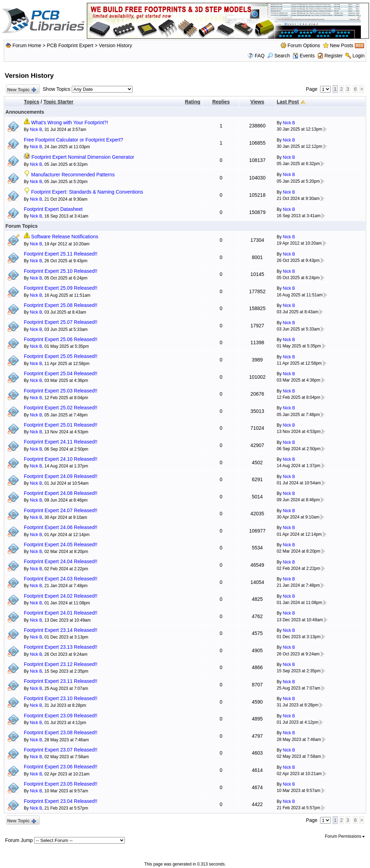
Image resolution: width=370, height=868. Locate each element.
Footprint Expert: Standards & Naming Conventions (87, 192)
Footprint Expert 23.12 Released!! (61, 664)
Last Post (288, 102)
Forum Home (27, 45)
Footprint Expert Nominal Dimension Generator (83, 157)
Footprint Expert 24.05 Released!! (61, 545)
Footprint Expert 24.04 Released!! (61, 561)
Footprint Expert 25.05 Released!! (61, 356)
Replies (221, 102)
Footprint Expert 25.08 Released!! (61, 305)
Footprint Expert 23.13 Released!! (61, 647)
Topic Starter (58, 102)
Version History (115, 45)
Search (279, 56)
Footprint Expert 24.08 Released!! (61, 493)
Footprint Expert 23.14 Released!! (61, 630)
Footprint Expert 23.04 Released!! (61, 801)
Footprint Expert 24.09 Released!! (61, 476)
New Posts (342, 45)
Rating (193, 102)
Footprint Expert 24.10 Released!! (61, 459)
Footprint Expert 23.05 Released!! (61, 784)
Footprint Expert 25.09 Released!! (61, 288)
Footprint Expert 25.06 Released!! (61, 339)
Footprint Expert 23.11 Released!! (61, 681)
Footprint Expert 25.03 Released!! (61, 391)
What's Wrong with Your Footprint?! (70, 122)
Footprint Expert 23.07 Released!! (61, 750)
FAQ (260, 56)
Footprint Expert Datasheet (53, 209)
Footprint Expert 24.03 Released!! (61, 579)
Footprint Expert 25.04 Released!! (61, 373)
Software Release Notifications (65, 237)
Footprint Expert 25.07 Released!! (61, 322)
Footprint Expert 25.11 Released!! (61, 254)
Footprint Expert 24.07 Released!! (61, 510)
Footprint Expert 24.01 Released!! (61, 613)
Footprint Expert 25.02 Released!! (61, 408)
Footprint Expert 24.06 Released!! (61, 527)
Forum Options (304, 45)
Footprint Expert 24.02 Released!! (61, 596)
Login (358, 56)
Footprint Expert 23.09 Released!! (61, 716)
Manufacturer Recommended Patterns (73, 175)
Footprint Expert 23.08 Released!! (61, 732)
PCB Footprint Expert (70, 45)
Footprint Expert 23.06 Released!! (61, 767)
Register (333, 56)
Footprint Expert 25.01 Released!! (61, 425)
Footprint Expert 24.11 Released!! (61, 442)
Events (304, 56)
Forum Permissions (345, 836)
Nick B (36, 130)
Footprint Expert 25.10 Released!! (61, 271)
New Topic (21, 90)
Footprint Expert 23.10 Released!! (61, 698)
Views (257, 102)
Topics (32, 102)
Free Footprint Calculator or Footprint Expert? (74, 140)
